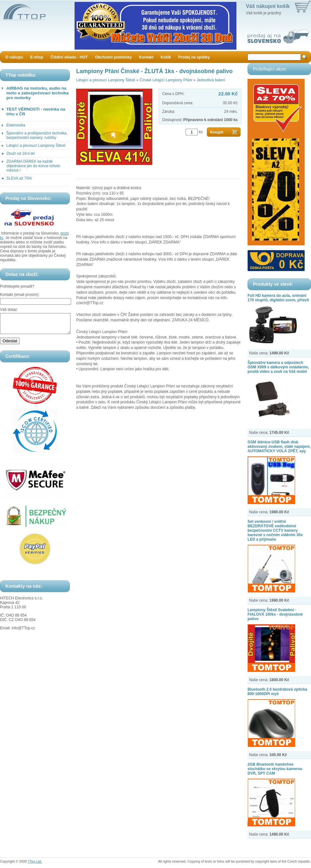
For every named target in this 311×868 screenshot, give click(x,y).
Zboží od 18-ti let (20, 154)
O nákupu (14, 57)
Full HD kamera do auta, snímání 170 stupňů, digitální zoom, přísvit (278, 298)
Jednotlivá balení (211, 80)
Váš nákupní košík (268, 6)
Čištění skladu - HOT (69, 57)
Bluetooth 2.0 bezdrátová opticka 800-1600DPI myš (277, 692)
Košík (166, 57)
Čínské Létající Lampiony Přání (166, 80)
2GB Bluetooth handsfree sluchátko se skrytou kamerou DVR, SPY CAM (275, 769)
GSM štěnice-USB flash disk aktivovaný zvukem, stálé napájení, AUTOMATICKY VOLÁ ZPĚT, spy (279, 447)
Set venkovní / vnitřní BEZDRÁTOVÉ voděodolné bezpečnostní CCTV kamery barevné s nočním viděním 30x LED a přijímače (275, 530)
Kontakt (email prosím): (20, 295)
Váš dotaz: (9, 310)
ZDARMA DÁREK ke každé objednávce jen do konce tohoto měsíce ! (33, 166)
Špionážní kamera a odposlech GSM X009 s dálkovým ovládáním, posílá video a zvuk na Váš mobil (278, 367)
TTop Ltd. (35, 861)
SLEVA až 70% (19, 178)
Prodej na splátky (194, 57)
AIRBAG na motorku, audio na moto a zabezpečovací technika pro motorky (37, 93)
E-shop (37, 57)
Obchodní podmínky (113, 57)
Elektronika (16, 125)
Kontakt (146, 57)
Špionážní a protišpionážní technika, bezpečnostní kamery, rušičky (37, 135)
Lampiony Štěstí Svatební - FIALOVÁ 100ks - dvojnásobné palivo (275, 614)
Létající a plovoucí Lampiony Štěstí (36, 146)
